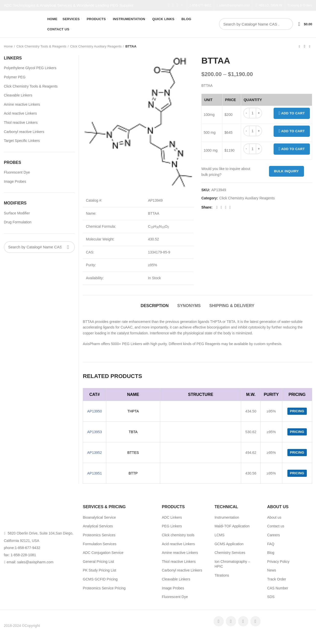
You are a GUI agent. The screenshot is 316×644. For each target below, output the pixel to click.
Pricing (297, 411)
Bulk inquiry (286, 171)
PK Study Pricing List (100, 570)
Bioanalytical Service (99, 517)
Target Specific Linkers (22, 141)
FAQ (271, 544)
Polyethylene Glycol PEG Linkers (30, 68)
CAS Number (278, 588)
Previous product (299, 46)
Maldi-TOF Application (232, 526)
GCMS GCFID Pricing (100, 579)
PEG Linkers (172, 526)
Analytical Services (98, 526)
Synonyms (189, 306)
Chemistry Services (230, 553)
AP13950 (95, 411)
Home (8, 46)
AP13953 (95, 432)
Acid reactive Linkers (20, 113)
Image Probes (15, 181)
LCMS (220, 535)
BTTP (133, 473)
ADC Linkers (172, 517)
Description (155, 306)
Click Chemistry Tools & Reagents (41, 46)
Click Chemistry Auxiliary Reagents (96, 46)
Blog (271, 553)
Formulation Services (100, 544)
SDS (271, 597)
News (272, 570)
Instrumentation (227, 517)
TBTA (133, 432)
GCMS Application (229, 544)
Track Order (277, 579)
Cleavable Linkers (18, 95)
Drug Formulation (18, 222)
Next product (310, 46)
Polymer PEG (15, 77)
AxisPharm (49, 626)
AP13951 (95, 473)
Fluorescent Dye (17, 172)
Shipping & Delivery (232, 306)
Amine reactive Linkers (22, 104)
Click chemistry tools (178, 535)
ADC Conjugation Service (103, 553)
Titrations (222, 575)
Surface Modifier (17, 213)
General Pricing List (98, 562)
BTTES (133, 453)
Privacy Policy (278, 562)
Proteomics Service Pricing (104, 588)
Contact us (276, 526)
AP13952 (95, 453)
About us (274, 517)
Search (286, 24)
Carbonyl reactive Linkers (24, 132)
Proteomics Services (99, 535)
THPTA (133, 411)
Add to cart (292, 113)
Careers (274, 535)
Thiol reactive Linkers (21, 123)
